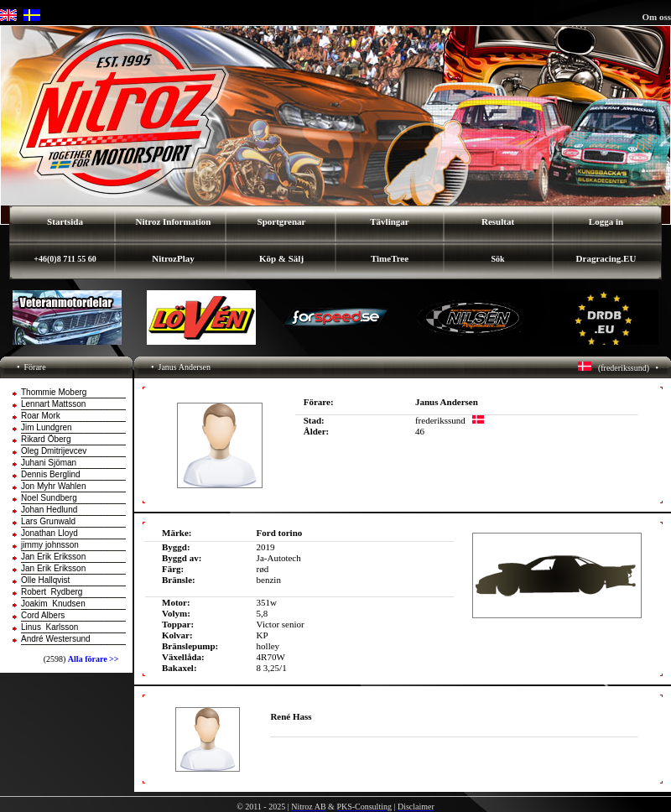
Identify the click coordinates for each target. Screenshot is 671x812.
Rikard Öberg (46, 439)
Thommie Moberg (54, 392)
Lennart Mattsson (53, 404)
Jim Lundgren (47, 427)
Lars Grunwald (48, 521)
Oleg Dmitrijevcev (54, 451)
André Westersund (56, 639)
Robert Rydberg (52, 592)
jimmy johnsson (50, 545)
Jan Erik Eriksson (53, 557)
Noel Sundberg (49, 498)
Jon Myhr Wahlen (53, 486)
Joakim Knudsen (53, 604)
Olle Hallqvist (45, 580)
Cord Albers (43, 615)
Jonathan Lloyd (49, 533)
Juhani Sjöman (49, 463)
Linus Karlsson (49, 627)
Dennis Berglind (51, 474)
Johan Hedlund (49, 510)
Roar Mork (41, 416)
